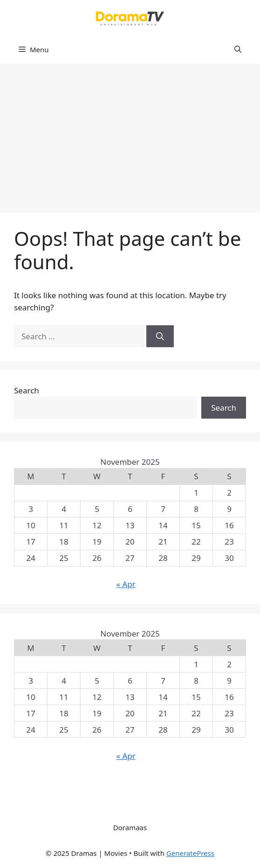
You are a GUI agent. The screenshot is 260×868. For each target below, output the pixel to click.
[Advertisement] (130, 133)
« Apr (126, 584)
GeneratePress (190, 853)
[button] (238, 49)
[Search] (160, 336)
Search (27, 390)
